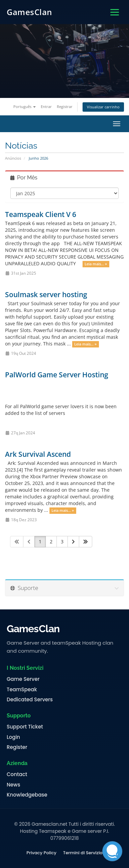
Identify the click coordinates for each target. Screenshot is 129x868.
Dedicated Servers (30, 700)
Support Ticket (25, 727)
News (13, 785)
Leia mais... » (96, 264)
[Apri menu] (115, 12)
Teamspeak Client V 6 (41, 214)
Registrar (65, 106)
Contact (17, 774)
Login (13, 737)
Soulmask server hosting (46, 294)
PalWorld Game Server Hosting (57, 375)
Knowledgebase (27, 795)
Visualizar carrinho (103, 107)
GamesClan (29, 12)
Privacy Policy (41, 853)
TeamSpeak (22, 690)
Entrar (46, 106)
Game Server (23, 679)
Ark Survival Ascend (38, 454)
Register (17, 747)
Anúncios (13, 158)
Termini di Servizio (83, 853)
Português (25, 106)
